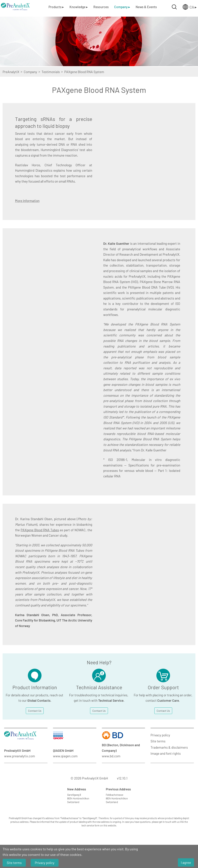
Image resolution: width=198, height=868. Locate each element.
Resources (101, 7)
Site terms (158, 741)
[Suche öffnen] (174, 7)
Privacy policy (160, 735)
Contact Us (35, 711)
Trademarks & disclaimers (169, 747)
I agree (186, 862)
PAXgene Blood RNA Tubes (40, 530)
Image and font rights (166, 753)
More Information (27, 201)
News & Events (146, 7)
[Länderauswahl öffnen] (187, 7)
